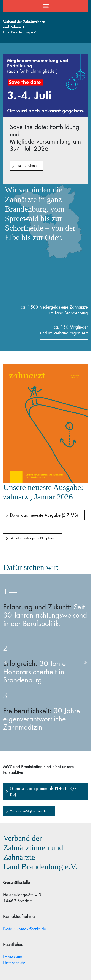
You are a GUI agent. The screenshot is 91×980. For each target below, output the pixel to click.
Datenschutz (14, 963)
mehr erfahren (26, 166)
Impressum (13, 957)
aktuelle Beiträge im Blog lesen (33, 538)
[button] (5, 662)
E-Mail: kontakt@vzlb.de (25, 929)
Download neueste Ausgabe (44, 515)
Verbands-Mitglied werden (29, 811)
